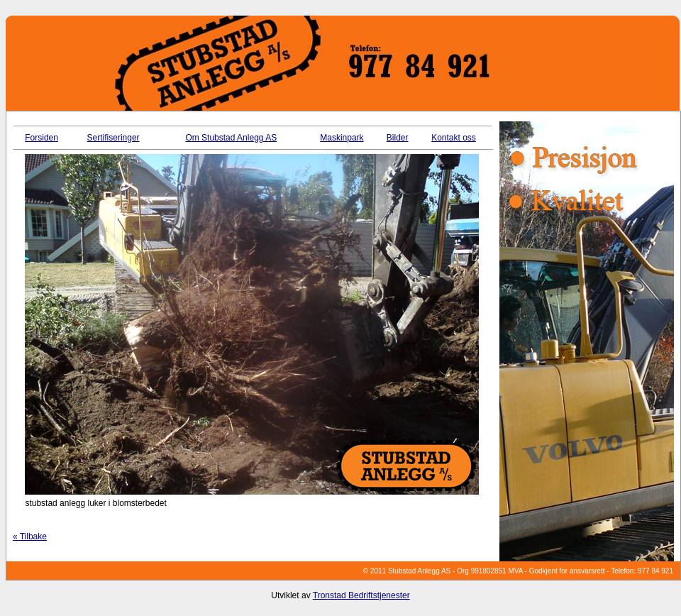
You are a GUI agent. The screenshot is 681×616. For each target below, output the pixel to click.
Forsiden (41, 138)
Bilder (398, 138)
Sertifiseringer (113, 138)
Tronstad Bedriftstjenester (361, 595)
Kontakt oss (454, 138)
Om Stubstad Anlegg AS (231, 138)
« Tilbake (30, 537)
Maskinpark (342, 138)
